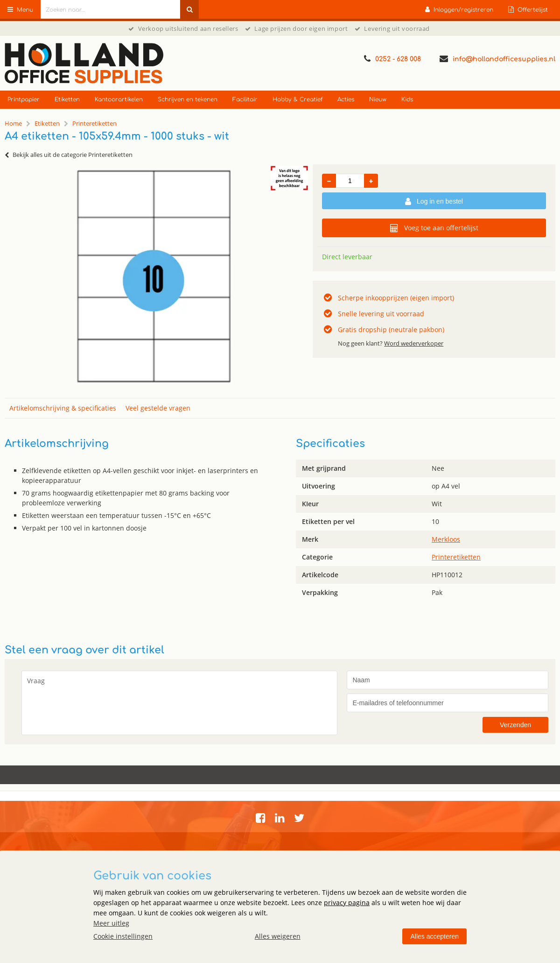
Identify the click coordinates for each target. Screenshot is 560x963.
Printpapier (24, 99)
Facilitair (245, 99)
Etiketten (67, 99)
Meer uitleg (111, 923)
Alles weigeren (278, 936)
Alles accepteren (434, 936)
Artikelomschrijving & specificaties (63, 408)
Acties (346, 99)
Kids (407, 99)
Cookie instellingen (123, 936)
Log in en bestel (434, 202)
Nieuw (378, 99)
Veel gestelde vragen (158, 408)
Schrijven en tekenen (188, 99)
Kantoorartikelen (119, 99)
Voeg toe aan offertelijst (434, 228)
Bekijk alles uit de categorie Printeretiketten (69, 155)
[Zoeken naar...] (189, 9)
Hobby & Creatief (297, 99)
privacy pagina (347, 903)
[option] (154, 276)
